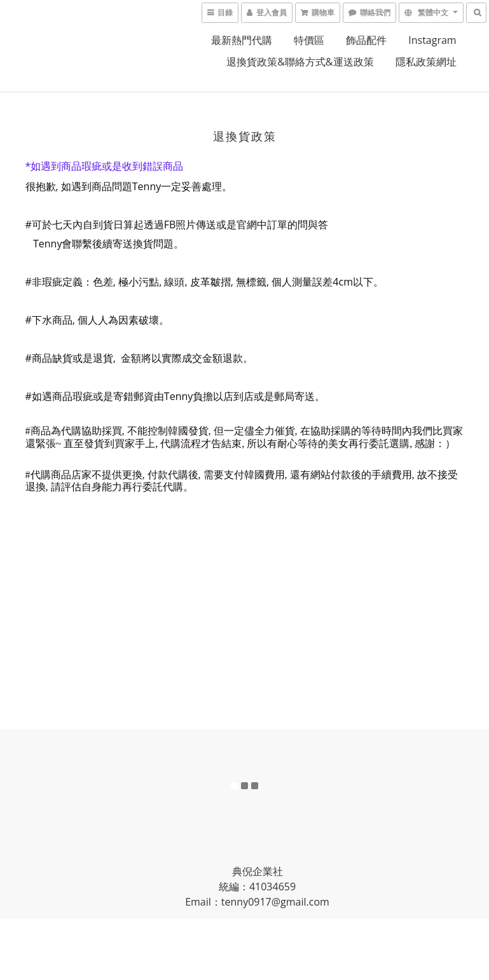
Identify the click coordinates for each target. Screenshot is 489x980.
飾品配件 (366, 40)
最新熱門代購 (242, 40)
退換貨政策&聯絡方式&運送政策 (300, 62)
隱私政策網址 (426, 62)
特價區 (309, 40)
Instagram (432, 40)
